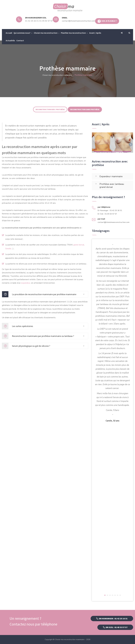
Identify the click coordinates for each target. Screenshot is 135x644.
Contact (20, 40)
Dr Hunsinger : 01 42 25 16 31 (112, 619)
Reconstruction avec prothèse (50, 109)
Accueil (9, 33)
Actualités (10, 40)
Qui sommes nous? (22, 33)
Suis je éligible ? (107, 21)
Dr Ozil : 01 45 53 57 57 (115, 627)
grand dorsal (79, 245)
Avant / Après (95, 33)
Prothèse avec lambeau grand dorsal (112, 186)
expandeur (26, 283)
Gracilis (8, 249)
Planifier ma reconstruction (73, 33)
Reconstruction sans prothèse (85, 109)
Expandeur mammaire (111, 176)
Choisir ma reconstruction (46, 33)
